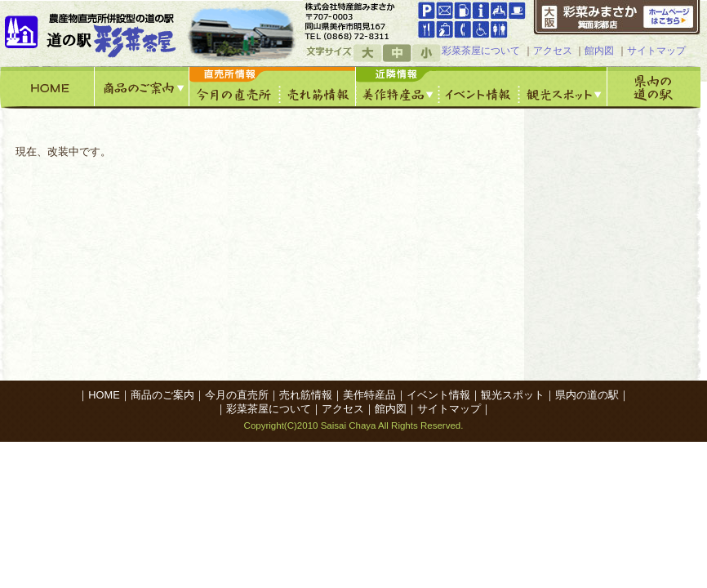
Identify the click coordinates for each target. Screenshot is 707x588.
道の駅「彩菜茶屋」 (93, 33)
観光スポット (563, 87)
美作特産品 (369, 395)
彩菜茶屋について (481, 51)
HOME (47, 87)
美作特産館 (398, 87)
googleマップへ (358, 20)
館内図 (599, 51)
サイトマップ (656, 51)
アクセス (553, 51)
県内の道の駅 (654, 87)
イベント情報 (479, 87)
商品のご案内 (142, 87)
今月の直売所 (235, 87)
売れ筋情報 (318, 87)
